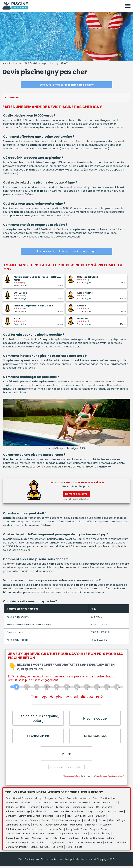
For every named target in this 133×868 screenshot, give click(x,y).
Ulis (115, 805)
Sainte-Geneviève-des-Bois (82, 800)
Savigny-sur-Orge (54, 800)
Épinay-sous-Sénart (29, 818)
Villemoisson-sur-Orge (18, 836)
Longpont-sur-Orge (68, 836)
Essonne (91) (20, 63)
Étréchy (106, 836)
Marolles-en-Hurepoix (17, 844)
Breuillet (38, 827)
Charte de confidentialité (72, 778)
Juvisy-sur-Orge (95, 813)
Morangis (48, 818)
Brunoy (107, 805)
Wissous (37, 840)
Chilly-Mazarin (41, 813)
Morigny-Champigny (17, 849)
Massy (38, 800)
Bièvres (109, 844)
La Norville (58, 849)
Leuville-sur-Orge (40, 849)
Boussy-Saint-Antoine (17, 840)
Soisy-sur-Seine (98, 831)
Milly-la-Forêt (57, 844)
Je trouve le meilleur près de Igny (67, 85)
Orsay (55, 813)
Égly (55, 840)
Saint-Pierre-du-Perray (18, 827)
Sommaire (12, 97)
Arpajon (60, 818)
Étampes (33, 809)
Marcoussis (76, 827)
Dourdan (101, 818)
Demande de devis (76, 494)
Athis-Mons (12, 805)
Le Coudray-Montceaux (89, 844)
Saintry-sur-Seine (70, 840)
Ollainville (121, 844)
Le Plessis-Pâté (74, 849)
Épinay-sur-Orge (84, 818)
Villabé (110, 840)
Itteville (51, 836)
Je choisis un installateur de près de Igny (67, 251)
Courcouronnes (115, 813)
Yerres (38, 805)
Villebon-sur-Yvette (16, 822)
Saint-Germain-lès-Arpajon (66, 822)
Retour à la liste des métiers (66, 769)
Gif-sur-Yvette (104, 809)
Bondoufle (90, 822)
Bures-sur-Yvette (39, 822)
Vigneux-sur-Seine (80, 805)
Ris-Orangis (61, 805)
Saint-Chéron (39, 844)
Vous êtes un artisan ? (116, 778)
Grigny (97, 805)
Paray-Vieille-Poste (77, 831)
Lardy (47, 840)
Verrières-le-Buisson (72, 813)
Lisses (41, 831)
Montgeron (47, 809)
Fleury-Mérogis (117, 822)
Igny (70, 818)
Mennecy (11, 818)
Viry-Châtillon (107, 800)
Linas (85, 836)
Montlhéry (38, 836)
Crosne (102, 822)
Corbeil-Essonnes (22, 800)
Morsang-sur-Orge (83, 809)
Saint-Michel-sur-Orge (18, 813)
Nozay (70, 844)
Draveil (48, 805)
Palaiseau (26, 805)
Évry (8, 800)
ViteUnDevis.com (101, 778)
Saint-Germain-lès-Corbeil (20, 831)
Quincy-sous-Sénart (56, 827)
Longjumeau (63, 809)
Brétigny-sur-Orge (16, 809)
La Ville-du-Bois (55, 831)
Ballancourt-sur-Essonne (98, 827)
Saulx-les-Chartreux (93, 840)
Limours (95, 836)
